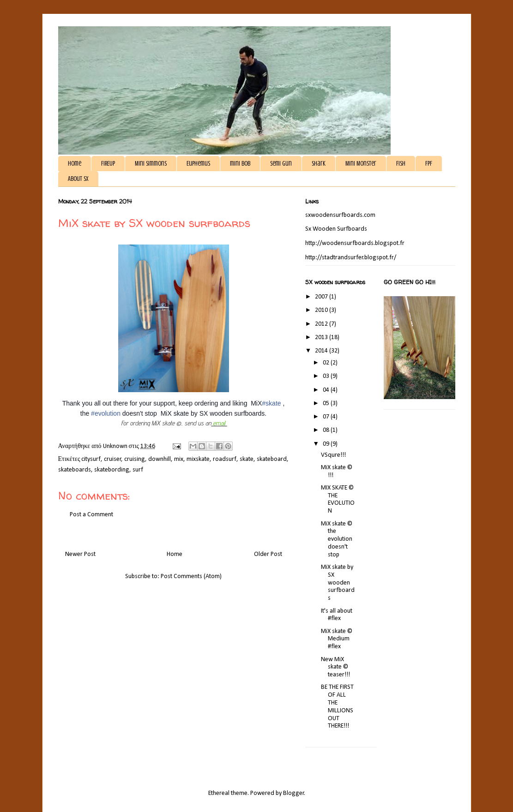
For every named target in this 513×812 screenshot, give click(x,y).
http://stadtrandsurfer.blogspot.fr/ (351, 258)
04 (327, 390)
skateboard (272, 459)
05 (327, 403)
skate (247, 459)
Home (75, 164)
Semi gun (281, 164)
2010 (322, 310)
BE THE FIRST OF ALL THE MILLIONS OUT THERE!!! (337, 707)
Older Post (268, 554)
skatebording (112, 470)
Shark (319, 164)
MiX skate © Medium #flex (337, 639)
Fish (401, 164)
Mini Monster (361, 164)
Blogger (294, 793)
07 (327, 417)
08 (327, 430)
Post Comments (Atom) (191, 576)
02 (327, 363)
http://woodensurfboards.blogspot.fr (355, 243)
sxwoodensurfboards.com (340, 215)
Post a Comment (91, 515)
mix (179, 459)
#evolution (106, 413)
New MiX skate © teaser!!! (335, 667)
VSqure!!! (333, 455)
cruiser (113, 459)
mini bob (240, 164)
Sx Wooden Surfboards (336, 229)
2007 (322, 297)
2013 (322, 337)
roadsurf (225, 459)
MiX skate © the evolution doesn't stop (337, 539)
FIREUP (108, 164)
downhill (160, 459)
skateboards (75, 470)
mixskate (198, 459)
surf (138, 470)
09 (327, 444)
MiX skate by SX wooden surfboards (338, 583)
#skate (271, 403)
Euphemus (198, 164)
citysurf (91, 459)
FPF (429, 164)
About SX (78, 179)
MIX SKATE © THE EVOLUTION (338, 499)
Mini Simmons (151, 164)
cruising (135, 459)
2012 (322, 324)
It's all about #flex (337, 615)
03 (327, 376)
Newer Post (80, 554)
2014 (322, 351)
